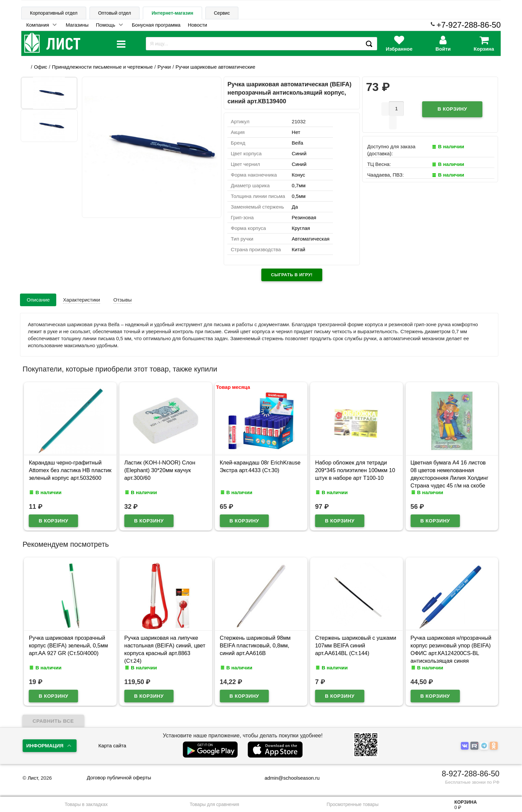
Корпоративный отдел (54, 13)
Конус (298, 175)
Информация (45, 746)
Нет (296, 132)
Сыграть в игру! (292, 275)
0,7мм (298, 185)
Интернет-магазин (172, 13)
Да (295, 207)
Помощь (106, 25)
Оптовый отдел (115, 13)
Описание (38, 300)
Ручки (164, 67)
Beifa (297, 143)
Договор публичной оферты (119, 778)
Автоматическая (310, 239)
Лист (33, 778)
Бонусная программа (156, 25)
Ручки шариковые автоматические (215, 67)
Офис (41, 67)
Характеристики (81, 300)
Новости (197, 25)
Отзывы (123, 300)
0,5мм (298, 196)
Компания (38, 25)
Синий (299, 153)
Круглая (301, 228)
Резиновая (304, 217)
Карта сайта (113, 746)
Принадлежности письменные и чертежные (102, 67)
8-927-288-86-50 (471, 774)
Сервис (222, 13)
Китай (298, 249)
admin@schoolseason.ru (288, 778)
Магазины (77, 25)
